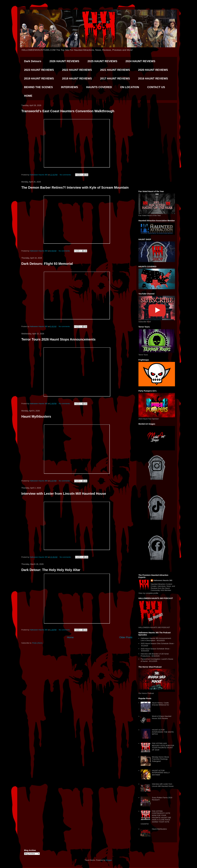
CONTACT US (156, 87)
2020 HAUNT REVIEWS (153, 70)
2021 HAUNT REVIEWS (115, 70)
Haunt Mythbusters (36, 416)
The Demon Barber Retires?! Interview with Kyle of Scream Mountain (75, 187)
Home (70, 637)
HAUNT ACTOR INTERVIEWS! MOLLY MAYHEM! (161, 773)
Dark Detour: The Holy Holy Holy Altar (51, 570)
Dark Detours (33, 61)
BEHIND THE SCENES (38, 87)
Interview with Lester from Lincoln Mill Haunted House (64, 494)
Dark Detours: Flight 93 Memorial (47, 264)
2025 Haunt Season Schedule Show (155, 649)
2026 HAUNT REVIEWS (64, 61)
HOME (28, 96)
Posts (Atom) (37, 643)
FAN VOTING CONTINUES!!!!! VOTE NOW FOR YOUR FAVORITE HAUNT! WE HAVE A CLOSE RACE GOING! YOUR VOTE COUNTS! (156, 818)
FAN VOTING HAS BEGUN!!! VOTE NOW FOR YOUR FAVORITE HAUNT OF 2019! (163, 747)
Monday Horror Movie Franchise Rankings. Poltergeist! (160, 759)
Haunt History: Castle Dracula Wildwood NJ (160, 704)
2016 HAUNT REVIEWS (153, 78)
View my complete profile (148, 593)
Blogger (109, 860)
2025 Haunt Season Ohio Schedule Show (157, 643)
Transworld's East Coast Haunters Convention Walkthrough (68, 111)
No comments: (66, 175)
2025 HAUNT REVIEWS (102, 61)
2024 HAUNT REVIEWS (140, 61)
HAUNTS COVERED (99, 87)
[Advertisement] (157, 146)
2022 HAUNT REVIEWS (77, 70)
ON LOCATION (130, 87)
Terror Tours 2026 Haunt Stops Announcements (58, 339)
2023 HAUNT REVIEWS (39, 70)
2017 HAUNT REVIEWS (115, 78)
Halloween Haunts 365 (163, 580)
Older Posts (126, 637)
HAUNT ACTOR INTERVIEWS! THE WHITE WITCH (163, 732)
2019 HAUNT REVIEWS (39, 78)
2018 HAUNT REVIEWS (77, 78)
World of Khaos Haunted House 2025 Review (161, 717)
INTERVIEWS (69, 87)
